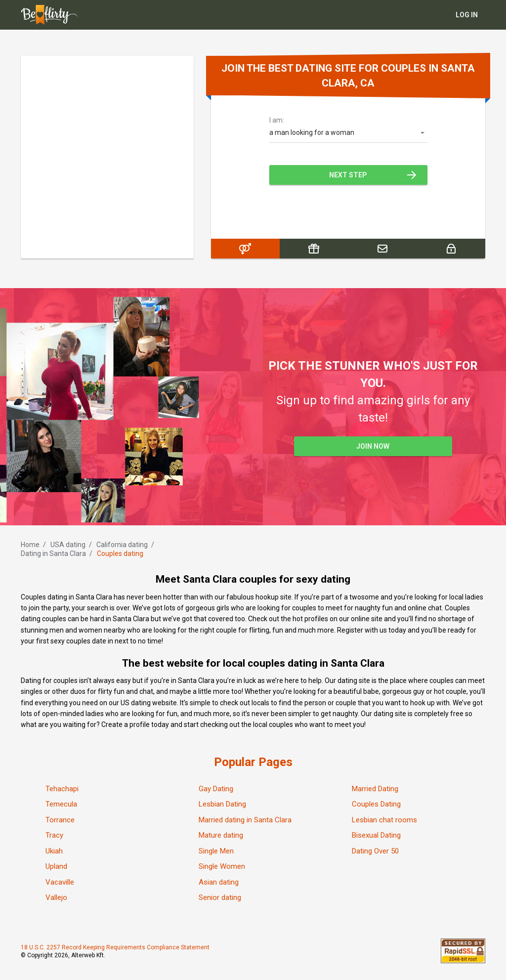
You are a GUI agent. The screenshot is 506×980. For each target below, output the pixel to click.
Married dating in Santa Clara (245, 820)
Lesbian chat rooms (384, 820)
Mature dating (221, 835)
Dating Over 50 (375, 851)
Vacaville (60, 882)
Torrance (60, 820)
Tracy (54, 835)
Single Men (216, 851)
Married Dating (375, 789)
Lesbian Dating (222, 804)
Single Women (222, 866)
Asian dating (219, 882)
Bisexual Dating (376, 835)
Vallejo (56, 897)
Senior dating (220, 897)
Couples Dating (376, 804)
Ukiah (54, 851)
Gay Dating (216, 789)
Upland (56, 866)
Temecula (61, 804)
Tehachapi (62, 789)
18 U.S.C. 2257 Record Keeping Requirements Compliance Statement (115, 947)
